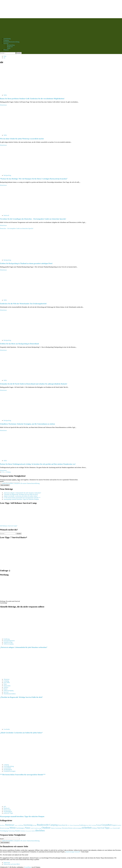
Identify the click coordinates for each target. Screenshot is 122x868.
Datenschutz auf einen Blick (12, 864)
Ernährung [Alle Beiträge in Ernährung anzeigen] (7, 639)
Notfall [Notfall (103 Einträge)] (32, 828)
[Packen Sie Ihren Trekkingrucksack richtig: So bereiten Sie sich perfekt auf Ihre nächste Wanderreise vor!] (13, 458)
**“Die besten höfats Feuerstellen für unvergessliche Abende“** (22, 498)
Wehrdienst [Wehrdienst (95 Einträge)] (23, 831)
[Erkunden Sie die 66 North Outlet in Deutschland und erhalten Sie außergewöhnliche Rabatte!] (13, 377)
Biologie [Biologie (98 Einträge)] (35, 825)
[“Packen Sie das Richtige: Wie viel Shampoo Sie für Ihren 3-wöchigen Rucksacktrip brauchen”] (13, 172)
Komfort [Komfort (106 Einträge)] (119, 825)
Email (2, 481)
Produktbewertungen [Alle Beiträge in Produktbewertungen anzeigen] (9, 771)
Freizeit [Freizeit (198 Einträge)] (99, 825)
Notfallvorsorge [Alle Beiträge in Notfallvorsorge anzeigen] (8, 642)
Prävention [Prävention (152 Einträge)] (65, 828)
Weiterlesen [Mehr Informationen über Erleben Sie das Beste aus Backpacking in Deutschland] (3, 350)
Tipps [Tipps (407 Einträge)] (107, 828)
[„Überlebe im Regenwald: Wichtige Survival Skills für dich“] (13, 676)
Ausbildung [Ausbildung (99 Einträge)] (20, 825)
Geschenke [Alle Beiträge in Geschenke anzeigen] (7, 729)
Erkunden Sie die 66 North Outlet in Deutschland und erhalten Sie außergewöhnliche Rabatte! (34, 384)
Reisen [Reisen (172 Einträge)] (70, 828)
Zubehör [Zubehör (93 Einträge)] (33, 831)
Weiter (9, 472)
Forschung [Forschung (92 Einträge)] (94, 825)
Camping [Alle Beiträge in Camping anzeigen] (6, 681)
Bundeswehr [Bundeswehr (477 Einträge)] (43, 825)
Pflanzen (6, 50)
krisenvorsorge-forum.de (73, 852)
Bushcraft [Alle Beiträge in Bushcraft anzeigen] (6, 215)
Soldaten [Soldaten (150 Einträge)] (94, 828)
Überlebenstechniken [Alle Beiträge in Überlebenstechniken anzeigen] (10, 694)
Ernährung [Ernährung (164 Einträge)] (82, 825)
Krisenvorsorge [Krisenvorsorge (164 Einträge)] (5, 828)
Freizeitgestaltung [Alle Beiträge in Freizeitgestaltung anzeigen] (9, 766)
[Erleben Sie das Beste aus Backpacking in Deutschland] (13, 337)
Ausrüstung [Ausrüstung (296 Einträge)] (28, 825)
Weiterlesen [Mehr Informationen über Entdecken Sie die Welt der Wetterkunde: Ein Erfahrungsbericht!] (3, 310)
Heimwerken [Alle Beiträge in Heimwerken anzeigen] (7, 810)
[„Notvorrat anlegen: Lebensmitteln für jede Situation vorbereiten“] (13, 636)
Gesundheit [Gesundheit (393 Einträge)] (107, 825)
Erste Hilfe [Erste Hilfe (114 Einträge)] (88, 825)
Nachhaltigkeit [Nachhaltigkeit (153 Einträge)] (20, 828)
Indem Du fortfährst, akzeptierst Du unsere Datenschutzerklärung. (21, 483)
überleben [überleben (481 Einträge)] (40, 831)
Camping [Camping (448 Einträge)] (53, 825)
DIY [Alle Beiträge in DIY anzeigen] (5, 807)
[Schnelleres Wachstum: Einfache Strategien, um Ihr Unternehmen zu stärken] (13, 417)
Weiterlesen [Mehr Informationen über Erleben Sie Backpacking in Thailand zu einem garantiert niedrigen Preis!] (3, 270)
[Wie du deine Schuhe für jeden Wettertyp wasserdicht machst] (13, 132)
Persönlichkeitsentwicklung (11, 42)
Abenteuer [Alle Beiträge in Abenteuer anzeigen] (7, 679)
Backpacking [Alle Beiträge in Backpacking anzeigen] (7, 175)
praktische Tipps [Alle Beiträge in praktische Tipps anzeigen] (8, 813)
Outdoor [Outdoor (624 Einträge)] (46, 828)
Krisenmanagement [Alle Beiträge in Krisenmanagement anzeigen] (9, 641)
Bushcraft (10, 47)
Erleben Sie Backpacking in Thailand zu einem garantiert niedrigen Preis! (26, 263)
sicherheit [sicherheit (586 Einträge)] (87, 828)
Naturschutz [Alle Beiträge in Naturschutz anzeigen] (7, 686)
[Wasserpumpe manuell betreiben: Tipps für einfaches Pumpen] (13, 804)
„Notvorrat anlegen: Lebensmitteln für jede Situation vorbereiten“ (22, 493)
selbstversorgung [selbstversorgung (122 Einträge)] (77, 828)
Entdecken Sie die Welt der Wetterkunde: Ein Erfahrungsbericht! (23, 304)
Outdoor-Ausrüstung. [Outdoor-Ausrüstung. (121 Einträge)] (56, 828)
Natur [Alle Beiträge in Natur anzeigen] (5, 684)
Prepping (6, 40)
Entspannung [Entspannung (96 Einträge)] (76, 825)
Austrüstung (7, 39)
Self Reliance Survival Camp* (9, 526)
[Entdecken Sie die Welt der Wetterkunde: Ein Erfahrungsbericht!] (13, 297)
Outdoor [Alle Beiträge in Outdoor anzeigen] (6, 687)
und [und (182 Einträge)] (118, 828)
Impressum (7, 863)
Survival (6, 43)
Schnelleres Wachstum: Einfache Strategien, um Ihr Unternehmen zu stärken (27, 424)
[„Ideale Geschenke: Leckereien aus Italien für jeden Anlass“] (13, 726)
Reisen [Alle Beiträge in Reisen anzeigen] (6, 689)
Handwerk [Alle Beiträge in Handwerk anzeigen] (7, 808)
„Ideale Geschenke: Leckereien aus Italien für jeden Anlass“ (21, 496)
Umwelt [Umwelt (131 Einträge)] (115, 828)
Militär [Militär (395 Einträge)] (13, 828)
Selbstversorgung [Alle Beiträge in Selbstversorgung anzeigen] (9, 644)
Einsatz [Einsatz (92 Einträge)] (71, 825)
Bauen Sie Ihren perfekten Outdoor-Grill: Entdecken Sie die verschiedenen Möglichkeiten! (32, 99)
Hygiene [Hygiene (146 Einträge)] (114, 825)
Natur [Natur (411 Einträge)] (28, 828)
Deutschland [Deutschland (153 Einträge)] (62, 825)
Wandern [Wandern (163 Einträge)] (18, 831)
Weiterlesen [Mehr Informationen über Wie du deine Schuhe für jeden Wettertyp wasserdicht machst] (3, 145)
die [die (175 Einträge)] (67, 825)
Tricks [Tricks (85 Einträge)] (111, 828)
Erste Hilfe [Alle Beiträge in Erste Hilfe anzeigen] (7, 682)
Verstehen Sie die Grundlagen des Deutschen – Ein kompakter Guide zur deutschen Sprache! (33, 219)
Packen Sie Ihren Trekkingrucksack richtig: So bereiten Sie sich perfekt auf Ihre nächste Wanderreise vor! (38, 464)
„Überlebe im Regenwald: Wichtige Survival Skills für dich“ (21, 494)
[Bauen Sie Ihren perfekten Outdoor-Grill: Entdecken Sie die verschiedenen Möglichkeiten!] (13, 92)
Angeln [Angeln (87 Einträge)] (16, 825)
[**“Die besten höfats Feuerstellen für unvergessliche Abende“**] (13, 762)
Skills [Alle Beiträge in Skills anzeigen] (5, 95)
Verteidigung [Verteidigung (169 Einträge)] (4, 831)
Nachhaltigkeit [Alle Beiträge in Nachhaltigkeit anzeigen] (8, 770)
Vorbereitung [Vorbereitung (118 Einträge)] (11, 831)
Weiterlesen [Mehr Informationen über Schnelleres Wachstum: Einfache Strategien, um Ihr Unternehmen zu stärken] (3, 430)
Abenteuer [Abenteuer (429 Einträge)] (10, 825)
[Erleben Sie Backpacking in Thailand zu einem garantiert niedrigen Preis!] (13, 257)
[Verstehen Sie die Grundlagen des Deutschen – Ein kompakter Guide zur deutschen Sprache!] (13, 212)
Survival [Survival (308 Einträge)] (101, 828)
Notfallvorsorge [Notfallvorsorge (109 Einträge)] (38, 828)
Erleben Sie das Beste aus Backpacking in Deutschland (19, 344)
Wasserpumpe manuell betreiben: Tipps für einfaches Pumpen (21, 499)
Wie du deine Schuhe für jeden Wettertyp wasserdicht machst (22, 139)
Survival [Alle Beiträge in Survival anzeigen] (6, 692)
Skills (9, 48)
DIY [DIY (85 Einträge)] (69, 825)
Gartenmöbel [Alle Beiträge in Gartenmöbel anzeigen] (7, 768)
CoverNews (28, 867)
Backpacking (11, 45)
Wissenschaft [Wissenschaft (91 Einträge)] (28, 831)
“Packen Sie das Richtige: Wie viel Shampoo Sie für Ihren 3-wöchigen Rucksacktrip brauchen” (34, 179)
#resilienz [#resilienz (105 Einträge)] (2, 825)
